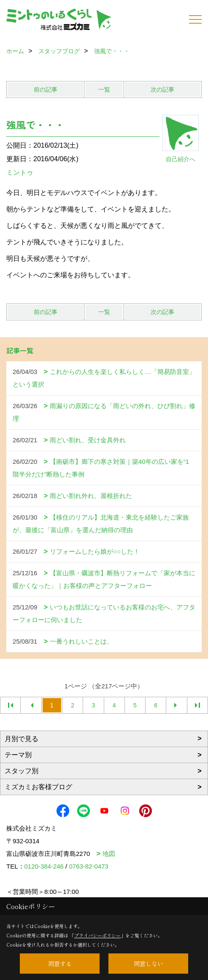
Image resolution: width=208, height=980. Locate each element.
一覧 (104, 89)
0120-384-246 (44, 866)
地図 (109, 854)
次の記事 (162, 89)
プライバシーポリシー (97, 935)
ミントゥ (20, 172)
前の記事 (46, 89)
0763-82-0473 (88, 866)
